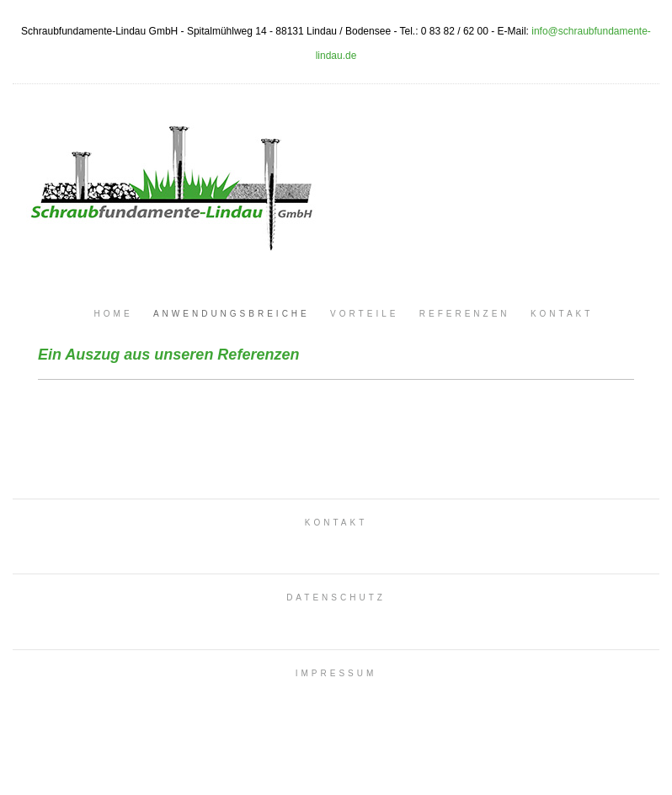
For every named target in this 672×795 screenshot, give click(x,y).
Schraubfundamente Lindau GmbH (168, 181)
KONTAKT (336, 523)
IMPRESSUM (336, 673)
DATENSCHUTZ (336, 598)
